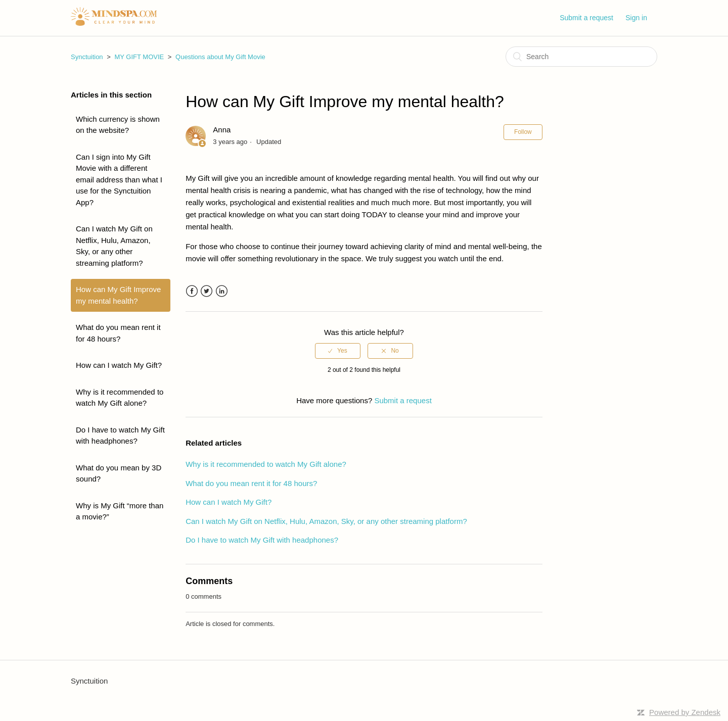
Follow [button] (523, 132)
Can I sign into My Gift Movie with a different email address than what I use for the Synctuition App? (119, 180)
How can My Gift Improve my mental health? (118, 295)
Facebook (192, 291)
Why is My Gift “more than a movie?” (120, 511)
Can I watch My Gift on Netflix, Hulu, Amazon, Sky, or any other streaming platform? (114, 246)
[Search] (581, 57)
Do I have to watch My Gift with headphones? (120, 436)
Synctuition (87, 57)
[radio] (338, 351)
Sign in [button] (636, 18)
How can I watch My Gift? (119, 365)
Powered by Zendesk (685, 712)
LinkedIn (222, 291)
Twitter (207, 291)
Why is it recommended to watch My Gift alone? (120, 398)
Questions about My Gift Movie (220, 57)
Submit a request (586, 18)
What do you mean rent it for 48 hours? (118, 333)
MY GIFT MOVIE (139, 57)
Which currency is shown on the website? (118, 125)
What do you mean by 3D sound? (119, 473)
